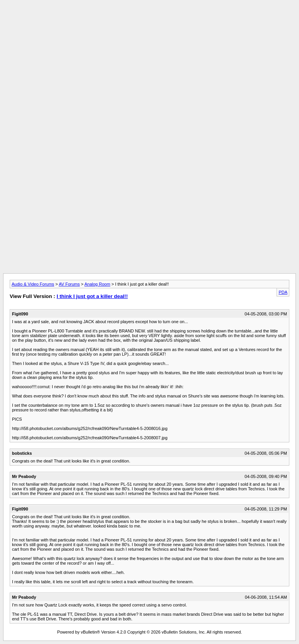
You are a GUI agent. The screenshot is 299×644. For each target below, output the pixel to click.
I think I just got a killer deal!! (92, 296)
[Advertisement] (149, 21)
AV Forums (69, 284)
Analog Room (97, 284)
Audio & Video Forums (33, 284)
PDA (283, 292)
